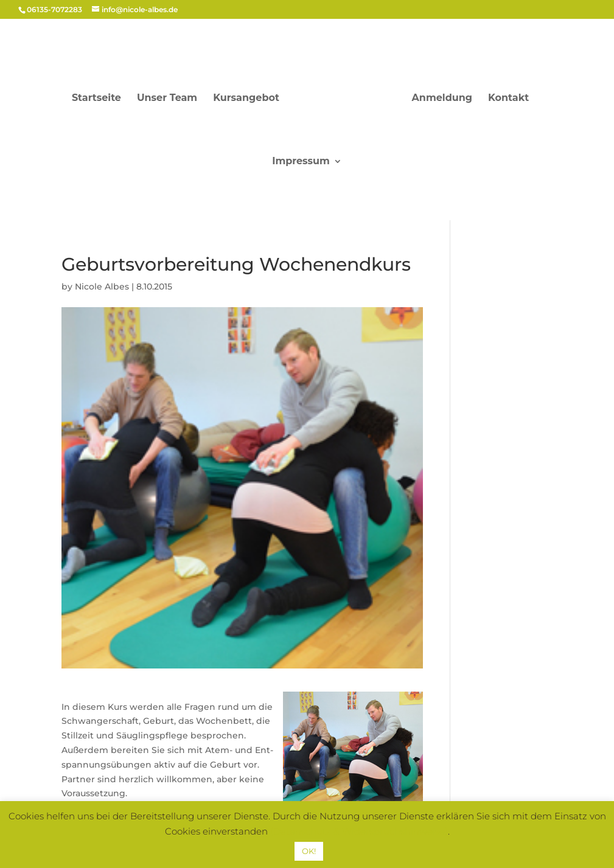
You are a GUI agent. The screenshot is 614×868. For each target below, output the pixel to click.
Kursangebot (246, 99)
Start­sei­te (96, 99)
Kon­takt (508, 99)
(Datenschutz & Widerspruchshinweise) (359, 831)
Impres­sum (301, 162)
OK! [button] (309, 851)
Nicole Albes (102, 286)
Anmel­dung (442, 99)
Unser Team (167, 99)
